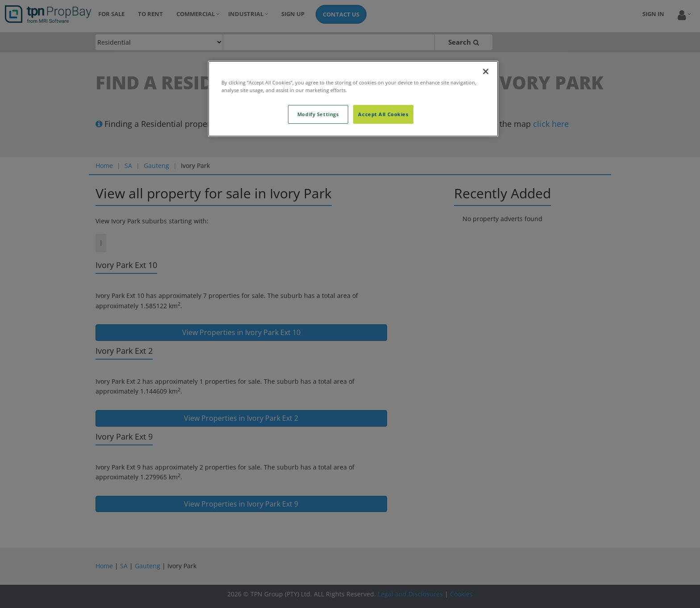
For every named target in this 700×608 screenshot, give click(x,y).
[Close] (486, 71)
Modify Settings (318, 114)
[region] (353, 99)
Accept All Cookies (383, 114)
